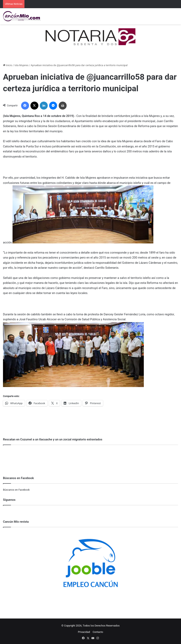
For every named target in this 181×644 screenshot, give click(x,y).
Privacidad (84, 632)
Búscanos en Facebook (16, 490)
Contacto (98, 632)
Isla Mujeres (21, 65)
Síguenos (9, 500)
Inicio (8, 65)
